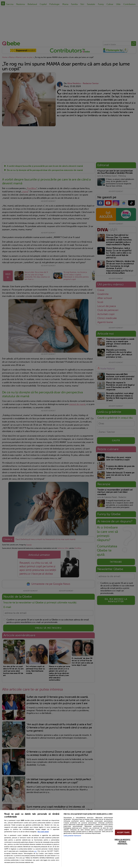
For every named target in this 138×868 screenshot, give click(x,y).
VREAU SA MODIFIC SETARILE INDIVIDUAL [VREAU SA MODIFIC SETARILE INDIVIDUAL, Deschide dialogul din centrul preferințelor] (122, 841)
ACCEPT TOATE (123, 832)
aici (35, 851)
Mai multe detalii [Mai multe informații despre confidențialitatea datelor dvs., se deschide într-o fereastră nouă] (43, 832)
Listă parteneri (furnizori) (72, 836)
